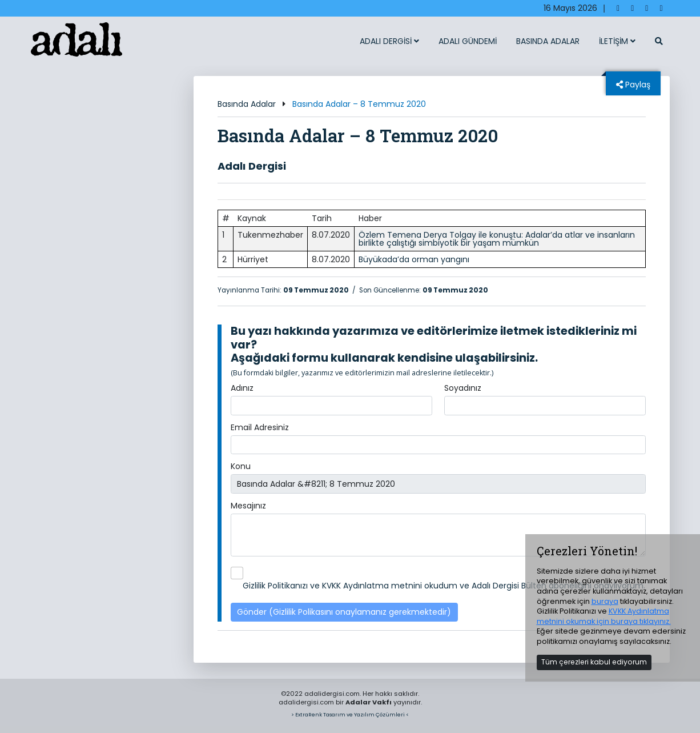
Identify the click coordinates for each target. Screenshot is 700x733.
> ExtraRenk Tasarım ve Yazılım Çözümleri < (350, 714)
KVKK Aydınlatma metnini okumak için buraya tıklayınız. (604, 616)
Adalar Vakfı (369, 702)
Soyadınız (463, 388)
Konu (241, 466)
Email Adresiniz (260, 427)
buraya (605, 601)
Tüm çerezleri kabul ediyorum (594, 662)
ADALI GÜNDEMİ (468, 41)
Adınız (242, 388)
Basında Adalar (247, 104)
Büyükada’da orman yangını (414, 259)
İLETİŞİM (617, 41)
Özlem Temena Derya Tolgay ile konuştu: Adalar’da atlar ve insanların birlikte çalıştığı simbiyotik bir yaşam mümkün (497, 239)
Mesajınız (248, 506)
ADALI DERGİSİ (389, 41)
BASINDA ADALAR (548, 41)
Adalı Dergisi (252, 166)
